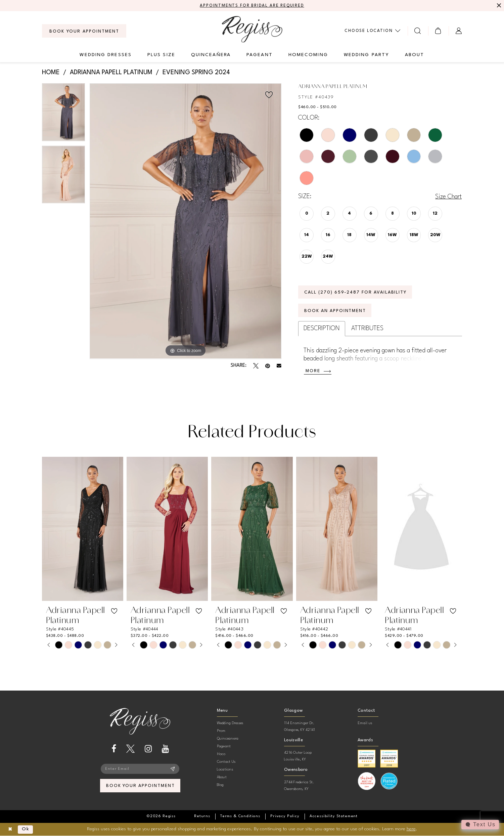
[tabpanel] (64, 115)
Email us (365, 723)
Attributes (367, 328)
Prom (221, 731)
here (411, 829)
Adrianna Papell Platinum (111, 73)
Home (51, 73)
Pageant (224, 746)
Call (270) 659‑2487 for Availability (356, 292)
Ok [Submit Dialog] (26, 829)
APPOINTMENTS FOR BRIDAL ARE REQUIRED (252, 6)
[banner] (252, 29)
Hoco (221, 754)
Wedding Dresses (230, 723)
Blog (220, 785)
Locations (225, 770)
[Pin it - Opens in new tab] (268, 366)
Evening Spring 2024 (196, 73)
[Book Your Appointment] (84, 31)
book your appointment (141, 786)
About (222, 777)
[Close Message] (498, 6)
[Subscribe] (173, 769)
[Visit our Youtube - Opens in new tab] (165, 749)
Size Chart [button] (448, 197)
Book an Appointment (335, 311)
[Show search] (418, 31)
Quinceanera (228, 739)
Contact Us (226, 762)
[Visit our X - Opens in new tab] (130, 749)
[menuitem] (84, 31)
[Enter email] (140, 769)
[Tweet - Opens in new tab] (256, 366)
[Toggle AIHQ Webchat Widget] (480, 825)
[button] (438, 31)
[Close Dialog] (10, 829)
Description (322, 328)
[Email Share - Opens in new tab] (279, 366)
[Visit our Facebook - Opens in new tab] (114, 749)
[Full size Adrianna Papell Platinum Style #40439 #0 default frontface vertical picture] (186, 221)
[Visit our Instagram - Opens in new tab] (148, 749)
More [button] (313, 371)
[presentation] (83, 529)
